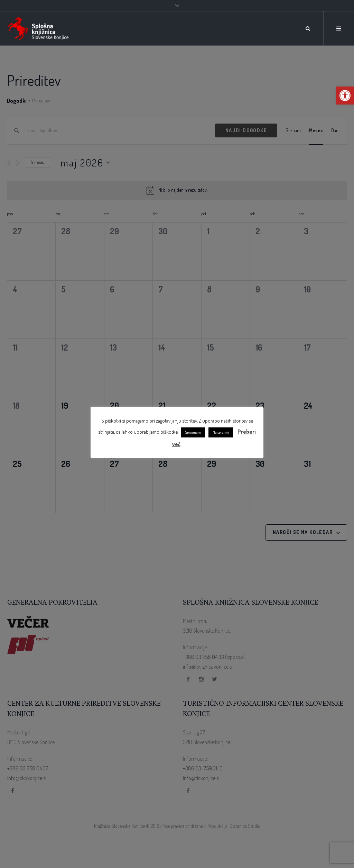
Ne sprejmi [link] (221, 432)
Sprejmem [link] (193, 432)
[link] (345, 96)
